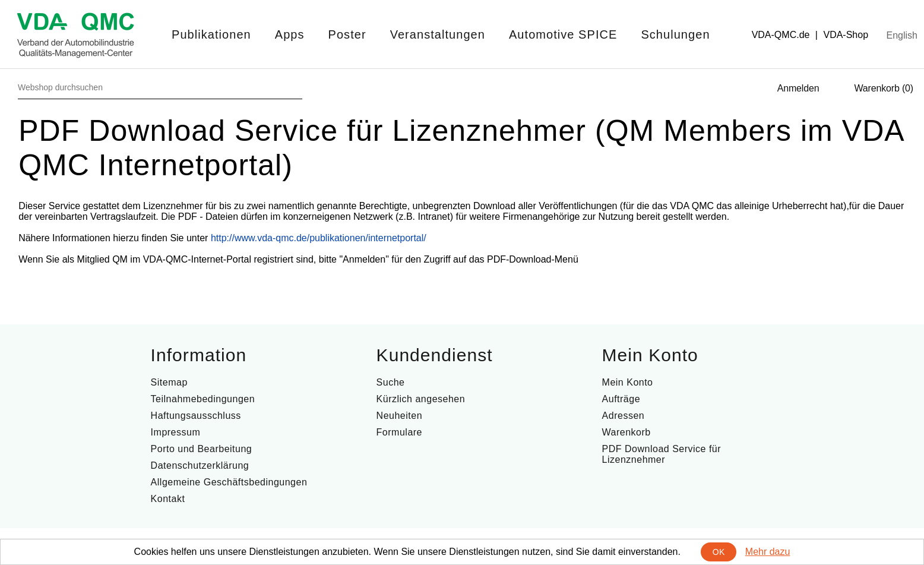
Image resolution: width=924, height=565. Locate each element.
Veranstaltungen (438, 34)
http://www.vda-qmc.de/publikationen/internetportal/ (319, 238)
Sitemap (169, 382)
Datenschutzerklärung (200, 465)
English (902, 35)
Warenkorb (626, 432)
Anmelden (798, 88)
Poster (347, 34)
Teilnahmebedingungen (203, 399)
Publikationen (211, 34)
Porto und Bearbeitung (202, 449)
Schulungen (675, 34)
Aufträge (621, 399)
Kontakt (168, 499)
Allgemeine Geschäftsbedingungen (229, 482)
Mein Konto (628, 382)
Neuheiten (399, 416)
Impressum (176, 432)
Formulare (399, 432)
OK (719, 552)
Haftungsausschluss (196, 416)
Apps (290, 34)
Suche (391, 382)
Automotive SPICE (563, 34)
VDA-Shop (846, 35)
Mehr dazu (768, 552)
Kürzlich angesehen (421, 399)
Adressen (624, 416)
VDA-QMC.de (781, 35)
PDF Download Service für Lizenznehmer (662, 454)
